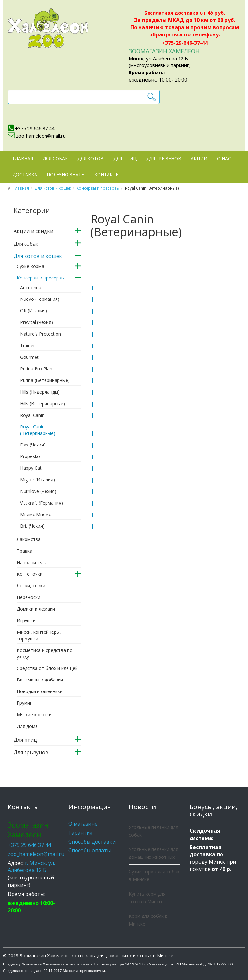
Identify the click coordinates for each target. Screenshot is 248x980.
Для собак (55, 158)
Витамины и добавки (40, 680)
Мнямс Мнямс (36, 514)
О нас (224, 158)
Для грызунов (164, 158)
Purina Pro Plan (36, 369)
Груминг (26, 703)
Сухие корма (31, 266)
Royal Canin (32, 415)
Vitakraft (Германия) (41, 503)
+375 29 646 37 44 (35, 128)
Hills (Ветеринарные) (42, 403)
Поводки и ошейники (40, 691)
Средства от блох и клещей (47, 668)
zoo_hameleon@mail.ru (41, 136)
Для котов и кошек (53, 188)
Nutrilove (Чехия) (38, 491)
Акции (199, 158)
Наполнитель (31, 562)
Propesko (30, 456)
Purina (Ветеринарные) (45, 380)
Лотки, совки (31, 586)
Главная (23, 158)
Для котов (91, 158)
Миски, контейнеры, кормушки (39, 635)
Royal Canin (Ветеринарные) (38, 430)
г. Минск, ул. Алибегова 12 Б (31, 867)
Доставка (25, 175)
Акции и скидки (33, 231)
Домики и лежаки (36, 609)
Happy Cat (31, 468)
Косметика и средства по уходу (45, 653)
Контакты (107, 175)
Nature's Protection (41, 334)
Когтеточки (30, 574)
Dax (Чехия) (33, 445)
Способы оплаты (90, 850)
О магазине (83, 824)
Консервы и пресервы (98, 188)
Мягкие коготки (34, 715)
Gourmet (29, 357)
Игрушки (26, 620)
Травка (25, 551)
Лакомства (29, 539)
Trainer (27, 345)
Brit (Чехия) (32, 526)
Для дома (27, 726)
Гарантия (80, 833)
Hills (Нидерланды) (40, 392)
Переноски (29, 597)
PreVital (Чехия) (36, 322)
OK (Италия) (34, 311)
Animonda (31, 287)
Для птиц (125, 158)
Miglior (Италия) (37, 480)
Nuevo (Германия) (40, 299)
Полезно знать (66, 175)
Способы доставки (92, 842)
